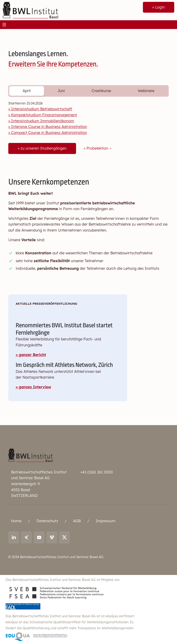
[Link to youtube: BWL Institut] (39, 537)
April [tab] (27, 91)
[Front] (30, 10)
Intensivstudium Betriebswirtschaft (42, 109)
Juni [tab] (61, 91)
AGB (77, 521)
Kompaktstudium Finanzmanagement (44, 115)
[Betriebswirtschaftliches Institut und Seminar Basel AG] (30, 455)
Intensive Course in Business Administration (49, 127)
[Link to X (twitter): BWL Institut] (64, 537)
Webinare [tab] (146, 91)
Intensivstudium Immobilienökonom (43, 121)
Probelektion (99, 148)
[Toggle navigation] (4, 25)
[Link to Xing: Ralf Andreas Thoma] (26, 537)
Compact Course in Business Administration (49, 133)
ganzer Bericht (32, 355)
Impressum (105, 521)
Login (160, 7)
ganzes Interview (35, 387)
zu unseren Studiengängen (43, 148)
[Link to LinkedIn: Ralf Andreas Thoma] (14, 537)
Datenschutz (47, 521)
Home (16, 521)
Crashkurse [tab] (101, 91)
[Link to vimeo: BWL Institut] (52, 537)
